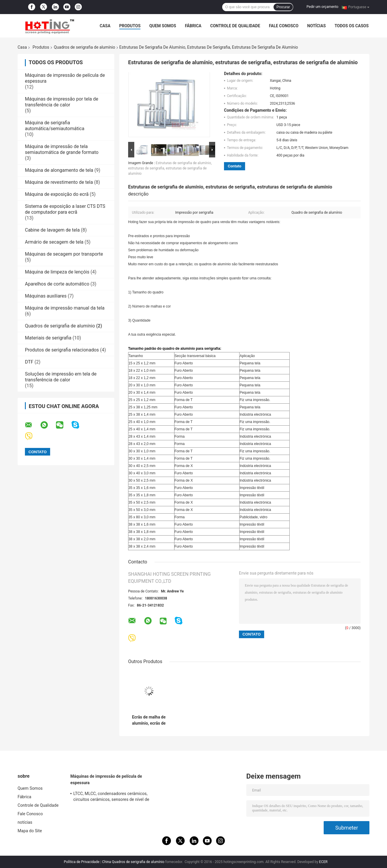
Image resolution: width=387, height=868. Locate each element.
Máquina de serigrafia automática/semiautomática (55, 126)
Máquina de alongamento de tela (59, 170)
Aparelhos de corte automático (57, 284)
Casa (105, 26)
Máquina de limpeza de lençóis (57, 272)
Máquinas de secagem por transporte (64, 254)
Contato (235, 166)
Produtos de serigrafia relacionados (62, 350)
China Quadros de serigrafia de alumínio (133, 862)
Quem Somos (163, 26)
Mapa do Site (30, 831)
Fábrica (193, 26)
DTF (29, 362)
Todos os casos (352, 26)
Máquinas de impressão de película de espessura (106, 779)
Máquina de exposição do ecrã (57, 194)
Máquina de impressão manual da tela (65, 308)
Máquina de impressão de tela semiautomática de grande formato (62, 149)
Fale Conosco (284, 26)
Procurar (283, 7)
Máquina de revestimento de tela (59, 182)
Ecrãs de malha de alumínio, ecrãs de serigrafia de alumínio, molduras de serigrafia (149, 720)
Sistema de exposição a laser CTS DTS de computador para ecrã (65, 209)
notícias (316, 26)
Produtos (130, 26)
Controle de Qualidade (235, 26)
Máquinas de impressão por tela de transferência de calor (62, 102)
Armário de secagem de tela (54, 242)
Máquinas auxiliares (46, 296)
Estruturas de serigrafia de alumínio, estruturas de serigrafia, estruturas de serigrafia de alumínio (170, 168)
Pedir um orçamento (322, 7)
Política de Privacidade (82, 862)
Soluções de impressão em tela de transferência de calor (61, 377)
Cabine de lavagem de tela (52, 230)
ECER (323, 862)
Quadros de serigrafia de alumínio (85, 47)
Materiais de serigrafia (48, 338)
